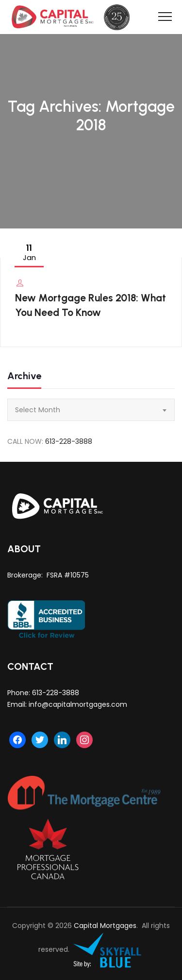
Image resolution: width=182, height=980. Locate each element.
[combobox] (91, 410)
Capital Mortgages (105, 926)
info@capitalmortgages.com (78, 704)
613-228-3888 (69, 441)
